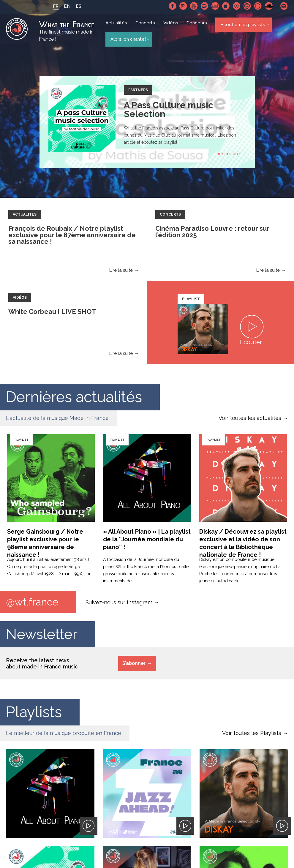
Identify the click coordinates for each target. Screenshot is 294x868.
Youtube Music (237, 6)
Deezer (215, 6)
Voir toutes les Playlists (252, 735)
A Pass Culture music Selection (169, 110)
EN (62, 6)
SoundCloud (269, 6)
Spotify (205, 6)
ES (73, 6)
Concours (198, 27)
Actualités (118, 27)
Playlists (34, 714)
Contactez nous (284, 6)
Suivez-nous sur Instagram (119, 603)
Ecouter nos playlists (242, 27)
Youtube (194, 6)
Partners (138, 91)
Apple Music (226, 6)
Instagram (183, 6)
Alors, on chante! (128, 38)
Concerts (147, 27)
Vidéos (172, 27)
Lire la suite (228, 155)
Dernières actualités (74, 398)
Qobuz (258, 6)
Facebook (173, 6)
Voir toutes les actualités (250, 419)
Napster (247, 6)
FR (50, 6)
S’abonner (134, 665)
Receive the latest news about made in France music (42, 665)
